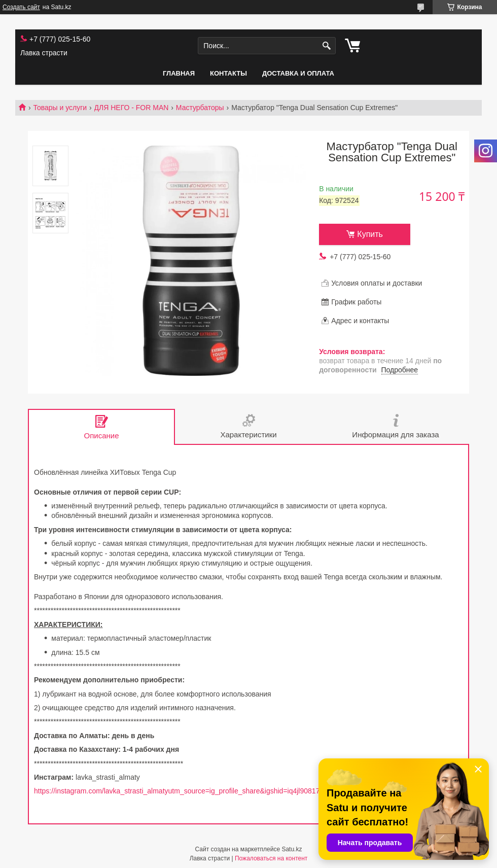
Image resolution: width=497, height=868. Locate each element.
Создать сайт (21, 7)
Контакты (228, 73)
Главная (179, 73)
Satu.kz (292, 849)
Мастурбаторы (200, 108)
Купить (370, 234)
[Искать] (327, 46)
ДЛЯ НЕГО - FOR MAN (132, 108)
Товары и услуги (60, 108)
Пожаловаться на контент (271, 858)
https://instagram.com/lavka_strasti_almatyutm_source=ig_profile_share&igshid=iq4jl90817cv (180, 791)
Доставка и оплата (298, 73)
